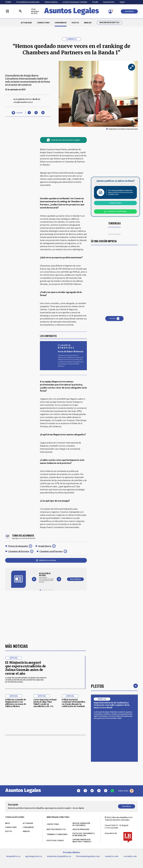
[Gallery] (46, 578)
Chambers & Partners (19, 551)
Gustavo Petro (109, 2)
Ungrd (122, 2)
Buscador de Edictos (109, 23)
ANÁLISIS (88, 23)
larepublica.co (13, 856)
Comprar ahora (115, 203)
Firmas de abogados (18, 546)
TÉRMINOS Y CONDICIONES (57, 834)
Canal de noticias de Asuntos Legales (63, 140)
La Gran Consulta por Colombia (75, 2)
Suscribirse (129, 11)
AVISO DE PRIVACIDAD (81, 829)
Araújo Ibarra (45, 546)
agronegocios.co (34, 856)
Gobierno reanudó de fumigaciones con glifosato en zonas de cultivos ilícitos (16, 703)
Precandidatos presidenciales (28, 2)
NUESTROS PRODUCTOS (56, 829)
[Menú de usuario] (110, 11)
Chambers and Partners (51, 551)
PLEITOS (75, 23)
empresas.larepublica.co (59, 856)
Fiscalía (95, 2)
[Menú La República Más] (7, 11)
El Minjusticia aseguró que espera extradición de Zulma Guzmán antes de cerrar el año (25, 668)
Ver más (114, 319)
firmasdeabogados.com (88, 856)
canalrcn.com (112, 856)
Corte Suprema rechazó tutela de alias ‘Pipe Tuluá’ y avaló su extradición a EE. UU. (45, 703)
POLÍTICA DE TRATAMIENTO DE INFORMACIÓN (84, 834)
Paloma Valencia (51, 2)
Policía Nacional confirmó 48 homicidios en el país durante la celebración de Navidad (74, 703)
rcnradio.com (130, 856)
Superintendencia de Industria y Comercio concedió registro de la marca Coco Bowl (112, 705)
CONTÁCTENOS (53, 824)
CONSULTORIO (43, 23)
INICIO (8, 823)
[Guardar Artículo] (17, 113)
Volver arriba (126, 791)
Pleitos (97, 686)
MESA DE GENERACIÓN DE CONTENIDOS (81, 824)
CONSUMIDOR (61, 23)
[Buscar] (20, 11)
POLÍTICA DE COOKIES (55, 840)
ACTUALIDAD (26, 23)
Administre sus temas (46, 560)
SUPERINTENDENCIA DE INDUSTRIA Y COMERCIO (82, 841)
